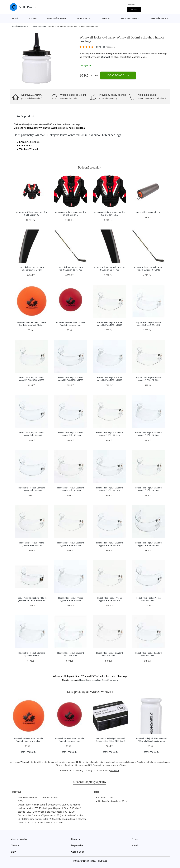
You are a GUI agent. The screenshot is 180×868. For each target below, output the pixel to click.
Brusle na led (84, 18)
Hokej (32, 18)
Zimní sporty (36, 26)
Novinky (15, 845)
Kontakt (135, 845)
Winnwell (105, 57)
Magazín (76, 839)
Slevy (14, 852)
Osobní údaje (78, 852)
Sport (28, 26)
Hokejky (106, 18)
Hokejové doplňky (57, 18)
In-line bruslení (129, 18)
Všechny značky (19, 839)
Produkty (21, 26)
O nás (135, 839)
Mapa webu (77, 845)
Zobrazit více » (139, 57)
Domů (15, 18)
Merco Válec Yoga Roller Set (148, 212)
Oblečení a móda (158, 18)
